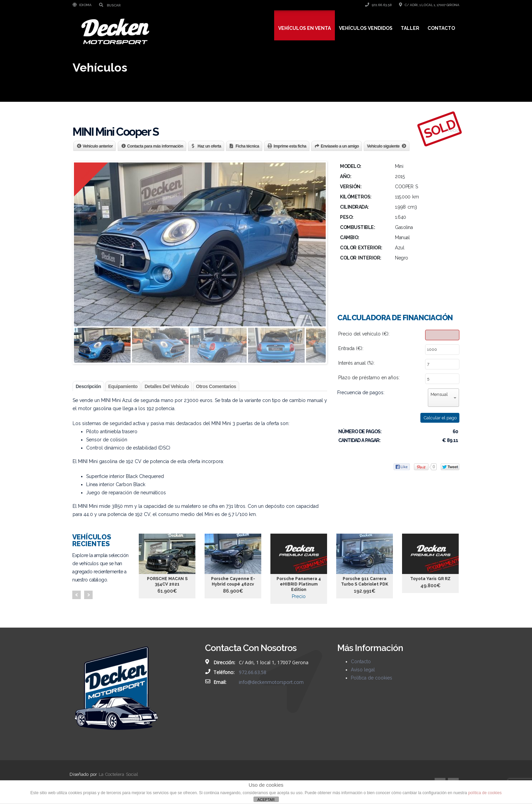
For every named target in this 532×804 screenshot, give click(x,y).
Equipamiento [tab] (123, 386)
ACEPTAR (266, 800)
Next (88, 595)
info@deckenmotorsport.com (271, 682)
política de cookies (485, 793)
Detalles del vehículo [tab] (167, 386)
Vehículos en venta (305, 28)
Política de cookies (372, 678)
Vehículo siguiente (383, 146)
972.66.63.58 (378, 5)
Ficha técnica (247, 146)
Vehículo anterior (98, 146)
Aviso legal (363, 670)
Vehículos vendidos (366, 28)
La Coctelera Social (118, 774)
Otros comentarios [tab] (216, 386)
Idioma (82, 5)
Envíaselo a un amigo (340, 146)
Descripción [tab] (88, 386)
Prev (77, 595)
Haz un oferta (209, 146)
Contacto (441, 28)
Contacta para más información (155, 146)
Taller (410, 28)
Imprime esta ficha (290, 146)
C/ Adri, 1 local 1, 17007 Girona (429, 5)
